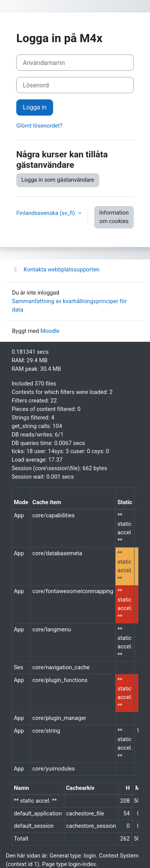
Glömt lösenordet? (39, 126)
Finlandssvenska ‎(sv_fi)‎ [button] (46, 213)
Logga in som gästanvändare (58, 180)
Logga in (35, 107)
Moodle (50, 331)
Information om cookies (114, 217)
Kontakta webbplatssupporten (56, 269)
